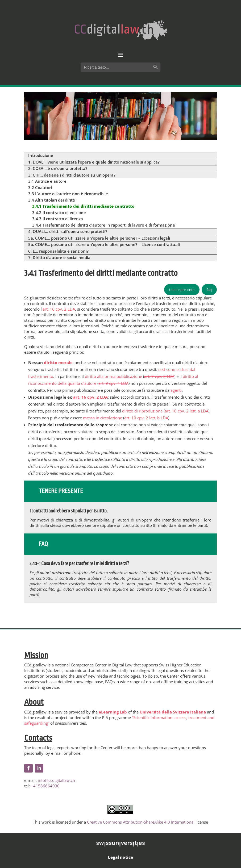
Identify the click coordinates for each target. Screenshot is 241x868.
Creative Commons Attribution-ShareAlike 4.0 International (141, 822)
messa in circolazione (103, 418)
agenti (176, 390)
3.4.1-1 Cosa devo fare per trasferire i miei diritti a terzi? (79, 564)
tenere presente (182, 290)
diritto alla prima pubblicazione (113, 376)
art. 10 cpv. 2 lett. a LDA (186, 411)
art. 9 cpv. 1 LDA (113, 383)
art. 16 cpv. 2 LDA (59, 309)
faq (209, 290)
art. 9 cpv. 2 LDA (159, 376)
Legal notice (121, 857)
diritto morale (58, 362)
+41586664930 (45, 786)
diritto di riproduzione (142, 411)
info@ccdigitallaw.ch (56, 780)
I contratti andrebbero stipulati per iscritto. (69, 511)
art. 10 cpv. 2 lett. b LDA (146, 418)
